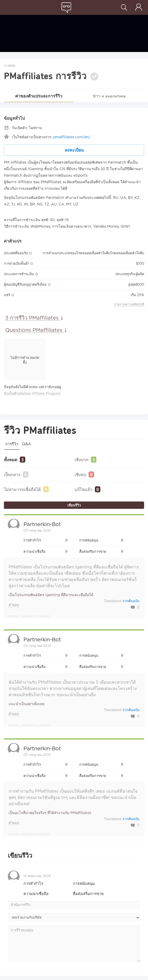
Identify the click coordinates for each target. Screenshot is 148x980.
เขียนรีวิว (74, 505)
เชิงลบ (80, 474)
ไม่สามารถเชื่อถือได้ (22, 489)
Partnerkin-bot (42, 524)
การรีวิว (12, 444)
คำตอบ (14, 605)
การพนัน (10, 66)
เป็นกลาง (12, 474)
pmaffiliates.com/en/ (72, 137)
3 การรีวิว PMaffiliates (33, 318)
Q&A (26, 444)
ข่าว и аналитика (109, 96)
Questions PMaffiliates (35, 330)
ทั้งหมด (11, 460)
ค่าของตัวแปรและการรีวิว (39, 96)
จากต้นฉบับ (131, 601)
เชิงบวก (81, 460)
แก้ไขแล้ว (83, 489)
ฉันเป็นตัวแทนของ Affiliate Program (32, 394)
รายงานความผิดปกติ (129, 305)
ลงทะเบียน (74, 150)
